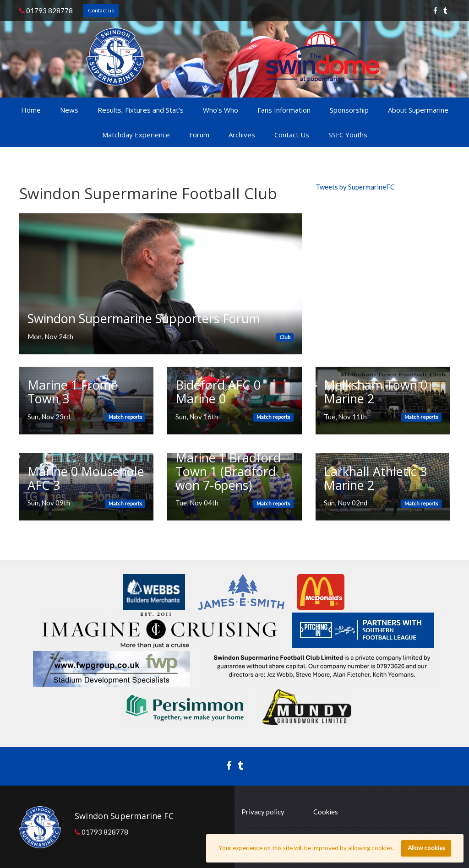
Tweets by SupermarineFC (355, 187)
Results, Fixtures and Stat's (141, 110)
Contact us (101, 10)
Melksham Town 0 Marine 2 (376, 392)
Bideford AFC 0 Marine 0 (218, 392)
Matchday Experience (136, 135)
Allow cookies (426, 848)
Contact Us (292, 135)
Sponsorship (349, 110)
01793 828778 (46, 11)
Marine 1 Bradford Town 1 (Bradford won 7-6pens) (228, 471)
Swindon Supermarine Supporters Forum (144, 318)
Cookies (326, 812)
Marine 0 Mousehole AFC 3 (86, 478)
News (69, 110)
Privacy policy (263, 812)
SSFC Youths (348, 135)
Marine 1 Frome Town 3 (73, 392)
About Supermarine (418, 110)
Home (31, 110)
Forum (199, 135)
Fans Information (284, 110)
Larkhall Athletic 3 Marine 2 (375, 478)
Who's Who (221, 110)
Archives (242, 135)
